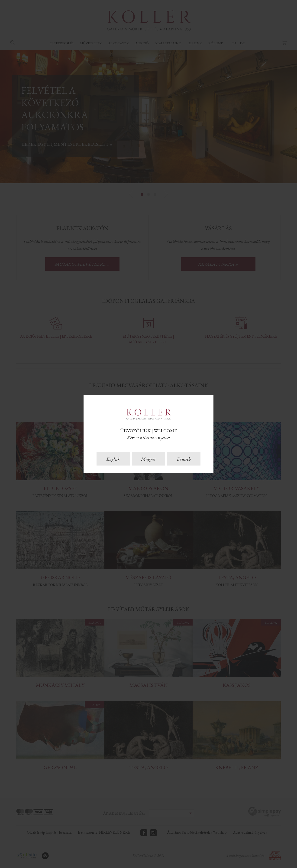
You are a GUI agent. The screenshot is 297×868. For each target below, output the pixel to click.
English (113, 459)
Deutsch (184, 459)
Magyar (148, 459)
